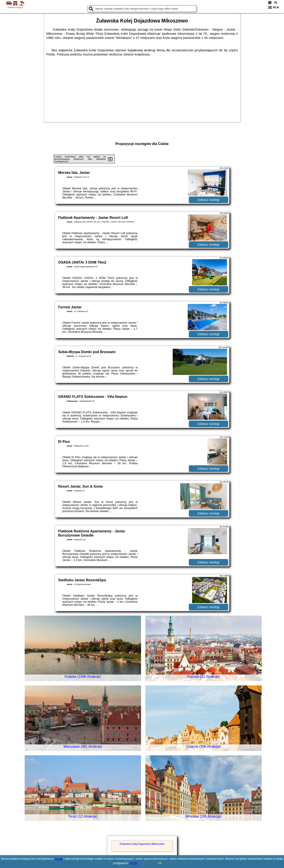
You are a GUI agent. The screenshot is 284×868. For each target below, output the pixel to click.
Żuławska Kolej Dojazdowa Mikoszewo (142, 844)
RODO (134, 863)
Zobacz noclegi (208, 200)
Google (59, 859)
